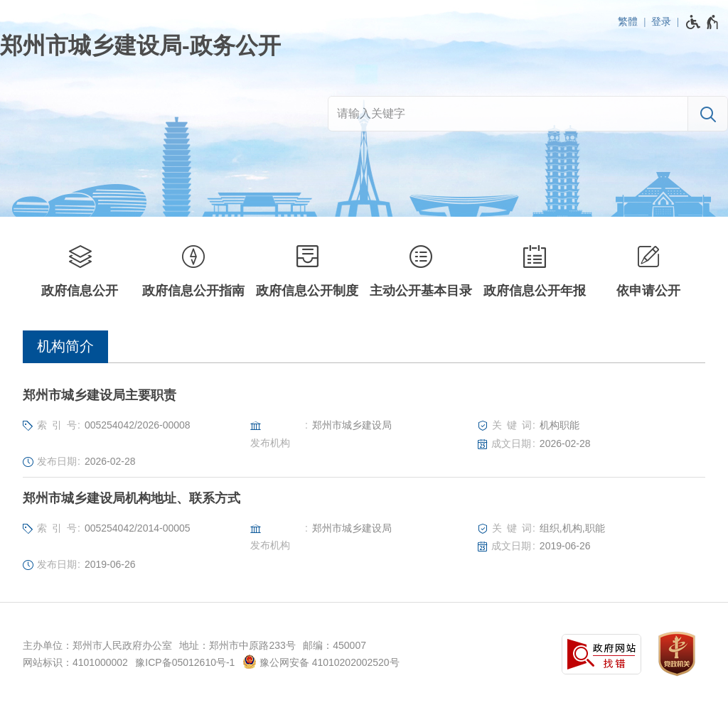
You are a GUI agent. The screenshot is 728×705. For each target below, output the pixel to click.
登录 (661, 21)
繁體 (628, 21)
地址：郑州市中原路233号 (237, 645)
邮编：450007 (334, 645)
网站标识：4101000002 (75, 662)
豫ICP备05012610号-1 (185, 662)
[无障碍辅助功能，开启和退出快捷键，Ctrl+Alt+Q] (703, 22)
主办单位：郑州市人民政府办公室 (97, 645)
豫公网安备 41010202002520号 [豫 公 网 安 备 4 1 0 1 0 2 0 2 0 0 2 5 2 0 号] (321, 662)
